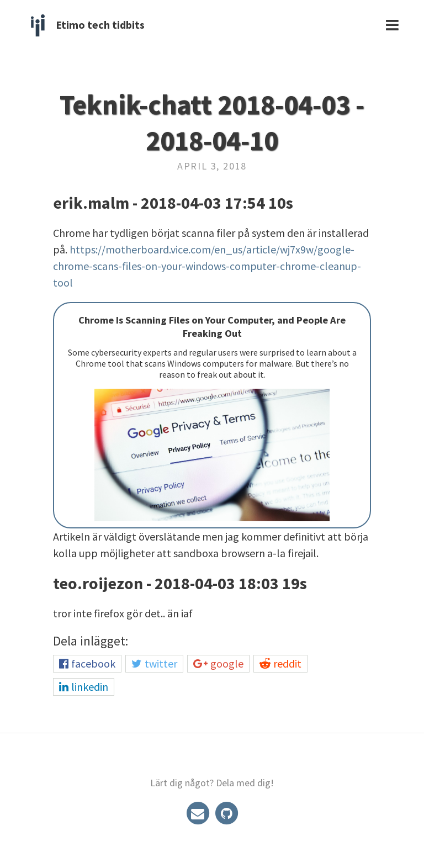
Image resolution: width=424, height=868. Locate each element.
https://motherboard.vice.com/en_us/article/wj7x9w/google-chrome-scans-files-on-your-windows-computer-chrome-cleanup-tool (207, 266)
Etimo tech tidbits (100, 25)
